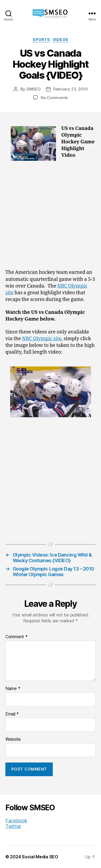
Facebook (16, 821)
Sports (41, 40)
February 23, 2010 (71, 89)
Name (13, 689)
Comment (17, 637)
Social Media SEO (40, 857)
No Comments (54, 98)
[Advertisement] (50, 217)
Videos (61, 40)
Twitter (13, 826)
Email (12, 714)
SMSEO (34, 89)
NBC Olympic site (42, 339)
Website (13, 739)
